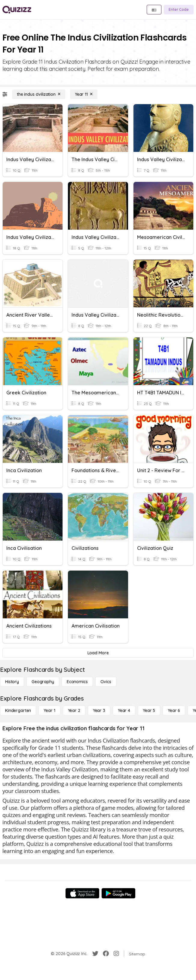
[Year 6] (174, 710)
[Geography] (43, 682)
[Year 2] (74, 710)
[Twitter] (95, 954)
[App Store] (82, 893)
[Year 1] (49, 710)
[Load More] (98, 653)
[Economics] (77, 682)
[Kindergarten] (18, 710)
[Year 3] (99, 710)
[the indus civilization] (39, 94)
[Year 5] (149, 710)
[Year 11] (84, 94)
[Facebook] (106, 954)
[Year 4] (124, 710)
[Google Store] (118, 893)
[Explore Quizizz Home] (17, 10)
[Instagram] (116, 954)
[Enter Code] (179, 10)
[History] (12, 682)
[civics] (106, 682)
